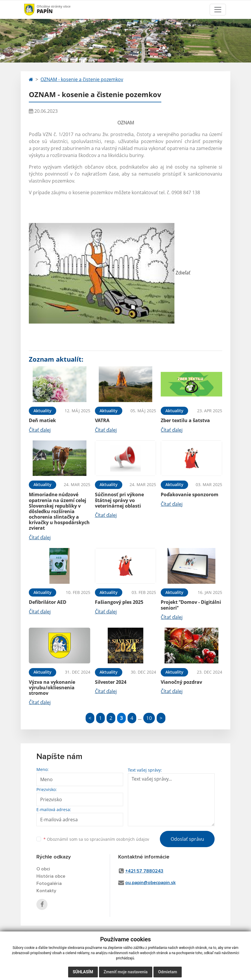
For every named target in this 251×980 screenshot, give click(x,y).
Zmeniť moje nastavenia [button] (126, 972)
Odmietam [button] (168, 972)
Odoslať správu (187, 839)
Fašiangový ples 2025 (119, 602)
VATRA (102, 420)
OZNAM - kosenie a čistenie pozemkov (82, 79)
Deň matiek (42, 420)
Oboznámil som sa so (96, 839)
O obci (43, 869)
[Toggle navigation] (218, 10)
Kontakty (46, 891)
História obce (51, 876)
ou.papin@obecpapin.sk (150, 883)
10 (149, 718)
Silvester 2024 (111, 682)
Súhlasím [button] (83, 972)
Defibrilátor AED (48, 602)
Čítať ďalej (40, 430)
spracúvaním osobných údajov (119, 839)
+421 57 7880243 (144, 871)
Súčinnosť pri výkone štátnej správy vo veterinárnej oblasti (119, 500)
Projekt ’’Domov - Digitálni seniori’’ (191, 605)
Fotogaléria (49, 883)
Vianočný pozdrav (181, 682)
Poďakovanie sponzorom (190, 495)
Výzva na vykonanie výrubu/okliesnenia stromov (52, 688)
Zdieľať (110, 273)
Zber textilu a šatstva (185, 420)
